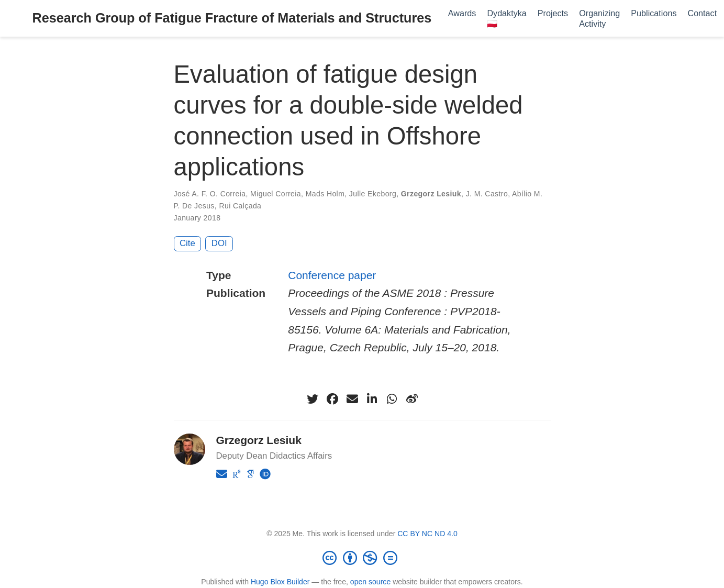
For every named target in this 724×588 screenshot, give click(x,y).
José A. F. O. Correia (210, 194)
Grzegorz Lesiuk (431, 194)
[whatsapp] (392, 399)
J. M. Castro (487, 194)
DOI (219, 243)
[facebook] (332, 399)
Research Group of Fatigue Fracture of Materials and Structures (232, 18)
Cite (187, 243)
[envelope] (352, 399)
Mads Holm (325, 194)
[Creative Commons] (362, 558)
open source (370, 582)
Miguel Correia (276, 194)
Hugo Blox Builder (280, 582)
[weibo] (412, 399)
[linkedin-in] (372, 399)
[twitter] (313, 399)
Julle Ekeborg (373, 194)
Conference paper (332, 275)
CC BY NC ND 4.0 (427, 534)
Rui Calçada (240, 206)
